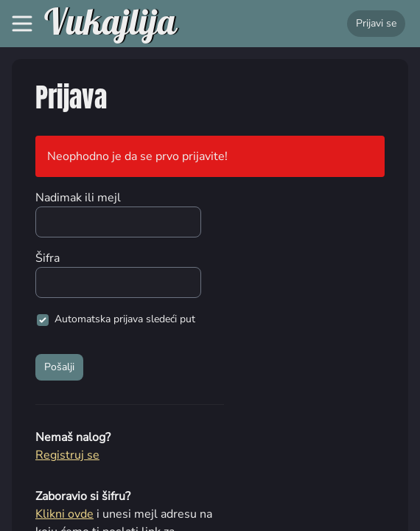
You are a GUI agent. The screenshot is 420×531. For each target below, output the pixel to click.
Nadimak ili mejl (78, 198)
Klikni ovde (64, 514)
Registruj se (67, 455)
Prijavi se (376, 23)
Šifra (48, 258)
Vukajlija (110, 24)
